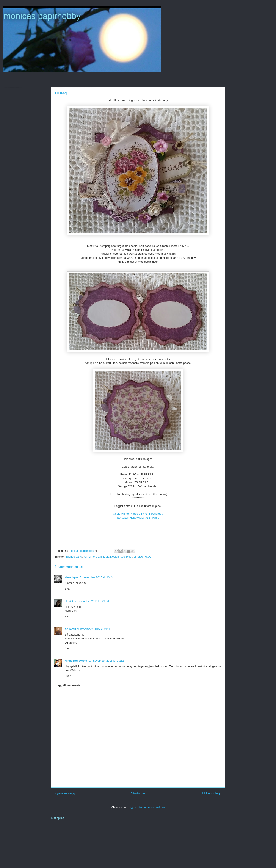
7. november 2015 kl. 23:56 (92, 601)
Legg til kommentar (69, 685)
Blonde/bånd (74, 557)
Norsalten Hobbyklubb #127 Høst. (138, 518)
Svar (68, 589)
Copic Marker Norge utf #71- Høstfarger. (138, 514)
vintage (138, 557)
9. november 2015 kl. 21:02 (94, 629)
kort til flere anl (93, 557)
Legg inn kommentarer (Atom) (146, 807)
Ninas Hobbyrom (76, 661)
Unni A (69, 601)
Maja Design (111, 557)
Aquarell (70, 629)
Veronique (71, 577)
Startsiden (138, 793)
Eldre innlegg (212, 793)
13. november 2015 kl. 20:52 (106, 661)
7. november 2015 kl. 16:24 (97, 577)
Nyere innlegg (65, 793)
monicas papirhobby (42, 16)
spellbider (126, 557)
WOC (148, 557)
